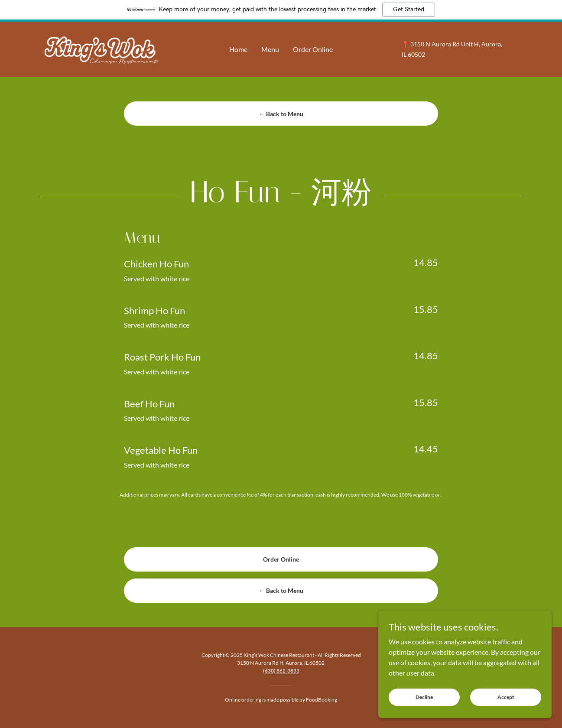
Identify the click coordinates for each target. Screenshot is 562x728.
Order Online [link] (313, 49)
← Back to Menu (281, 114)
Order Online (281, 559)
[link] (101, 48)
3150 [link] (417, 44)
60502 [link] (416, 54)
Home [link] (238, 49)
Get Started (409, 10)
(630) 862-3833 (281, 671)
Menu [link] (270, 49)
